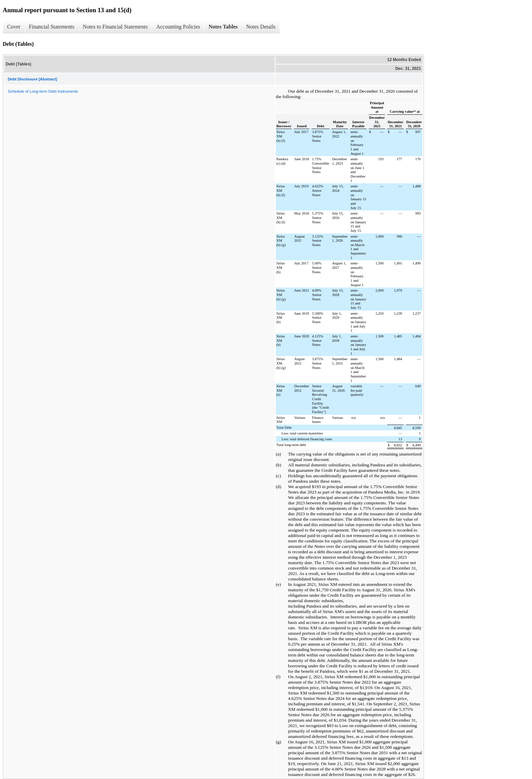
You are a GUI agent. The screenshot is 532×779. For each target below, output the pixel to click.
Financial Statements (52, 27)
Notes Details (261, 27)
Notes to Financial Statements (115, 27)
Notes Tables (223, 27)
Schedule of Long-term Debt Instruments (43, 91)
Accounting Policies (178, 27)
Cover (14, 27)
